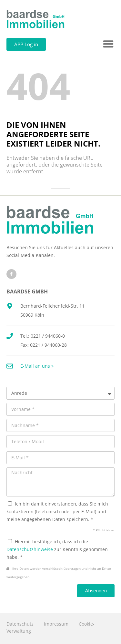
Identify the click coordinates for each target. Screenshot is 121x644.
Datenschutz (20, 624)
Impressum (56, 624)
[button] (109, 44)
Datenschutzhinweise (30, 549)
